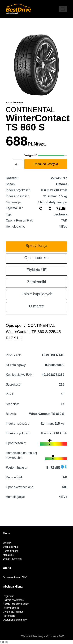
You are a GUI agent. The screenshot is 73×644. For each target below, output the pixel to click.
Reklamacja (9, 616)
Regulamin (8, 596)
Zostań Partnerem (12, 559)
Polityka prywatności (14, 600)
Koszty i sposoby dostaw (16, 604)
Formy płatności (11, 608)
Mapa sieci (8, 555)
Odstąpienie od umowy (15, 620)
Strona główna (10, 547)
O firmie (7, 543)
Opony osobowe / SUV (15, 577)
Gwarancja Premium (14, 612)
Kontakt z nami (11, 551)
